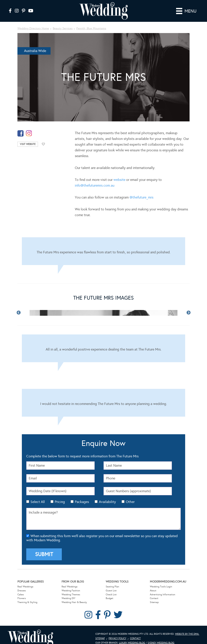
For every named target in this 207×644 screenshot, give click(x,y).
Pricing (60, 502)
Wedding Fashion (71, 591)
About (153, 591)
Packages (82, 502)
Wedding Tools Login (161, 587)
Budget (109, 598)
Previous (19, 313)
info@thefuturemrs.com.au (95, 185)
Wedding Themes (71, 595)
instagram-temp (29, 133)
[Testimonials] (103, 251)
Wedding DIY (68, 598)
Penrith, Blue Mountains (91, 28)
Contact (154, 598)
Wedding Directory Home (33, 28)
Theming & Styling (27, 602)
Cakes (21, 595)
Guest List (111, 591)
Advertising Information (163, 595)
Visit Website (28, 144)
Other (130, 502)
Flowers (22, 598)
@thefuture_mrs (141, 197)
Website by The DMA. (187, 634)
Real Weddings (25, 587)
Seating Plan (112, 587)
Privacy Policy (117, 638)
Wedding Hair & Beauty (74, 602)
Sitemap (154, 602)
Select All (38, 502)
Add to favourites (43, 144)
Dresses (22, 591)
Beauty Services (63, 28)
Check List (111, 595)
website (119, 180)
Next (188, 313)
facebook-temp (21, 133)
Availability (107, 502)
